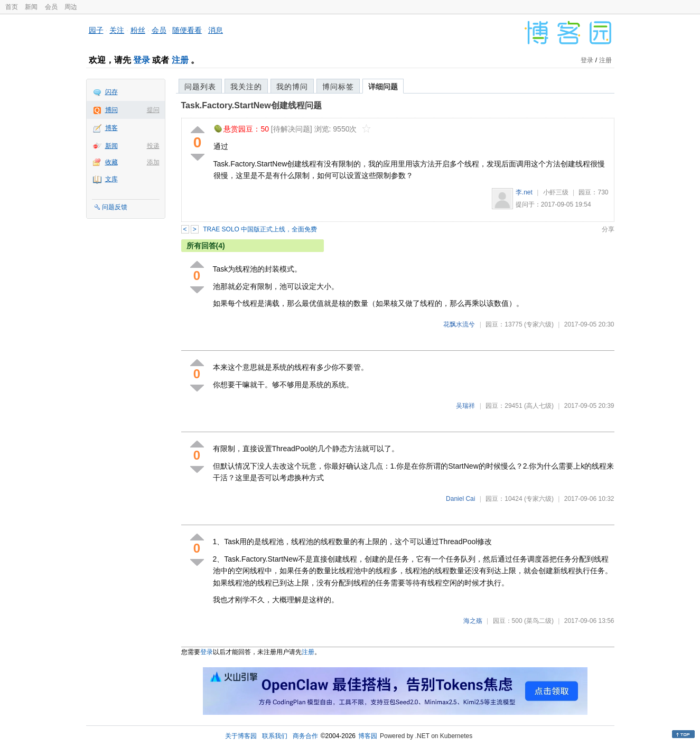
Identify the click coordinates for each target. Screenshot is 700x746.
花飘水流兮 (459, 324)
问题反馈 (115, 207)
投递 (153, 146)
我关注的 (246, 87)
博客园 (368, 736)
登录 (142, 60)
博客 (111, 128)
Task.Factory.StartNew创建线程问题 (251, 105)
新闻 (31, 7)
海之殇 (473, 621)
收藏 (111, 162)
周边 (71, 7)
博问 (111, 110)
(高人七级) (539, 406)
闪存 (111, 92)
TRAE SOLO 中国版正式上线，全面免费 (260, 229)
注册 (180, 60)
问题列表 (200, 87)
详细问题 (383, 87)
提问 (153, 110)
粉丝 (138, 30)
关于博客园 (241, 736)
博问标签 (338, 87)
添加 (153, 162)
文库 (111, 179)
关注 (117, 30)
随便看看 (187, 30)
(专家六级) (539, 324)
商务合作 (305, 736)
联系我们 (275, 736)
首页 (12, 7)
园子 (96, 30)
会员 (51, 7)
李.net (524, 192)
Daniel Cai (460, 499)
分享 (608, 229)
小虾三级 (556, 192)
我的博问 (292, 87)
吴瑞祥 (465, 406)
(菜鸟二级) (539, 621)
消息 (216, 30)
